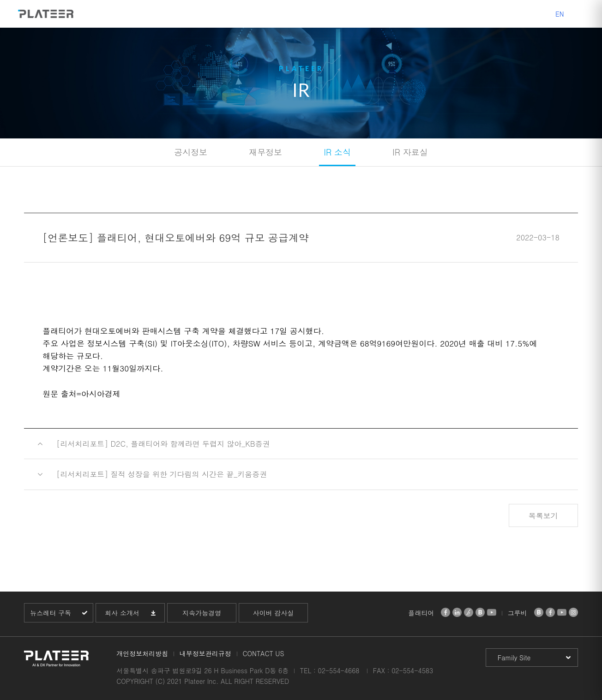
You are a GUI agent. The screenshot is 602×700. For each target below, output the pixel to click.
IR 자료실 (410, 152)
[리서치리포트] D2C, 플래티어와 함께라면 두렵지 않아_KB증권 (163, 444)
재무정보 (265, 152)
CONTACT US (264, 653)
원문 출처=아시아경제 (81, 394)
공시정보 (191, 152)
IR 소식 (337, 152)
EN (560, 14)
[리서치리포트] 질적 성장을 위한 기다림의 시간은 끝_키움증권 (162, 474)
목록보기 (543, 516)
